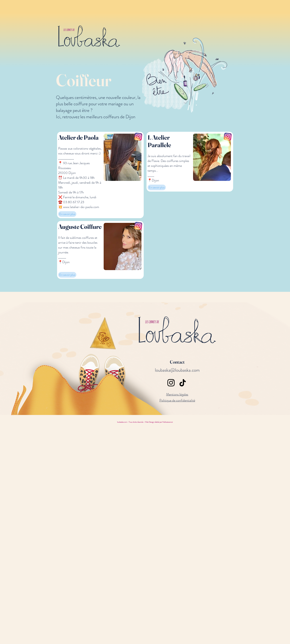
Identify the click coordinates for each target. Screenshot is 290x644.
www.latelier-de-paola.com (81, 207)
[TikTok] (183, 383)
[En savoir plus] (67, 214)
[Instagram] (171, 383)
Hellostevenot (167, 422)
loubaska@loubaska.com (177, 370)
